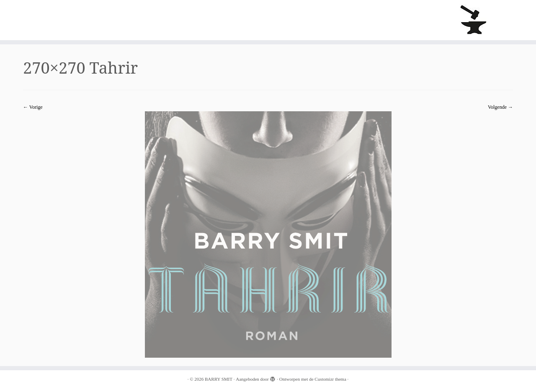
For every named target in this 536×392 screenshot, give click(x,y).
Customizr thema (330, 379)
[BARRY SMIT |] (474, 20)
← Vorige (33, 107)
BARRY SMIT (219, 379)
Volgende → (500, 107)
